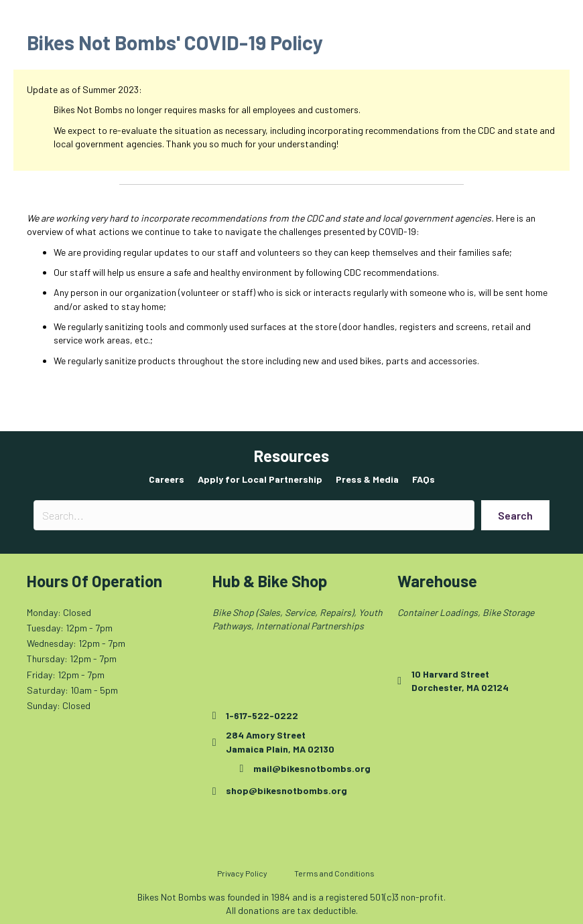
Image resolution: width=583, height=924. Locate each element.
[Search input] (254, 515)
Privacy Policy (242, 873)
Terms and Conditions (334, 873)
